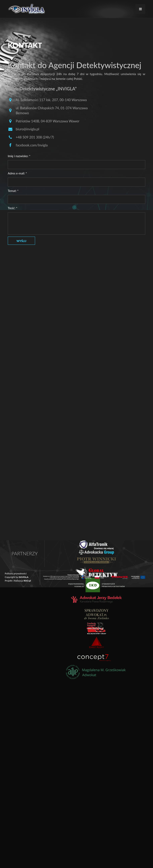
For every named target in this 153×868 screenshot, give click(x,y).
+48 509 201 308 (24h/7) (35, 137)
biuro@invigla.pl (27, 129)
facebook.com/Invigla (32, 145)
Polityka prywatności (16, 573)
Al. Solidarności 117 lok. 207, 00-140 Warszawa (51, 100)
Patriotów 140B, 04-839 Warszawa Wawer (48, 121)
